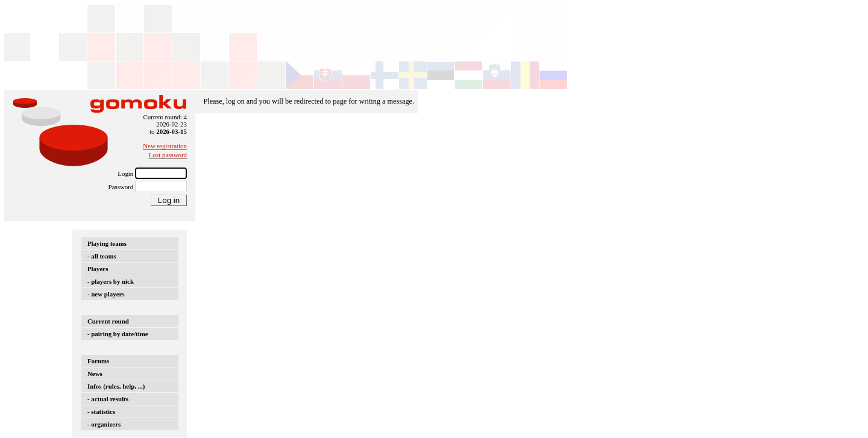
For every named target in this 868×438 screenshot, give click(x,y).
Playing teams (107, 243)
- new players (106, 294)
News (95, 374)
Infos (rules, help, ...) (116, 386)
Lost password (168, 155)
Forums (98, 361)
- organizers (104, 424)
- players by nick (111, 281)
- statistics (101, 411)
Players (98, 269)
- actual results (108, 399)
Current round (108, 321)
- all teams (102, 256)
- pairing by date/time (118, 334)
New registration (165, 146)
